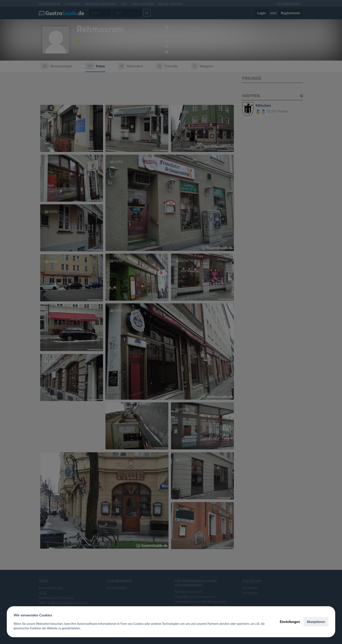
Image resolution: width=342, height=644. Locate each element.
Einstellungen (290, 622)
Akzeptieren (316, 622)
